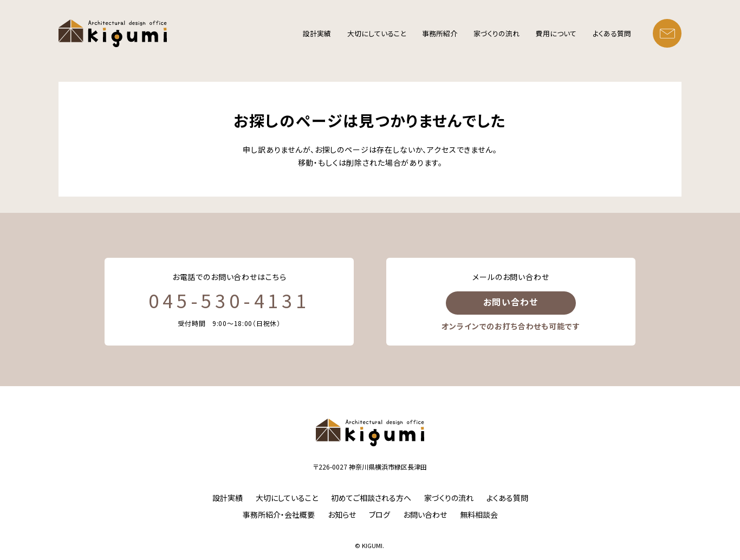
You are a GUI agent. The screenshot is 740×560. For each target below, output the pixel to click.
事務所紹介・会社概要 (279, 515)
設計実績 (317, 33)
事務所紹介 (440, 33)
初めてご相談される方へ (371, 498)
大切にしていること (377, 33)
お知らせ (342, 515)
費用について (556, 33)
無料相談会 (479, 515)
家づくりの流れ (496, 33)
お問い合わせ (511, 302)
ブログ (379, 515)
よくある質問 (612, 33)
